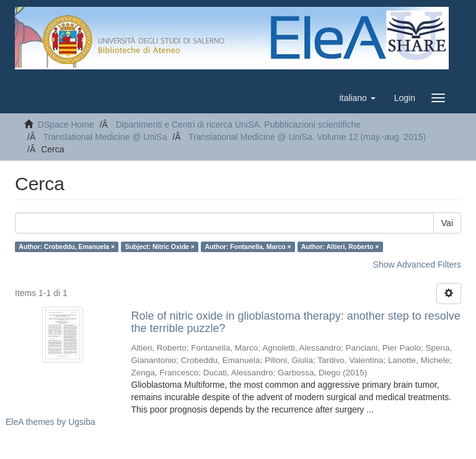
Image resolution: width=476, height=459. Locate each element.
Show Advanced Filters (417, 264)
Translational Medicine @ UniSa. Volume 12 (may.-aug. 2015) (307, 137)
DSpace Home (66, 125)
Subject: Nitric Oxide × (160, 247)
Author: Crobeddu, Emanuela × (67, 247)
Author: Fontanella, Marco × (248, 247)
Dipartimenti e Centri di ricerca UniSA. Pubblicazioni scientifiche (238, 125)
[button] (357, 98)
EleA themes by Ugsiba (51, 422)
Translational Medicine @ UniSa (105, 137)
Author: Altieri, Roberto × (340, 247)
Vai (447, 223)
